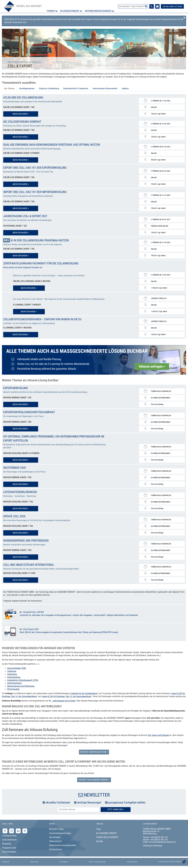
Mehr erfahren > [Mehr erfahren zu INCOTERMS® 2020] (21, 486)
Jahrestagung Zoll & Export (64, 702)
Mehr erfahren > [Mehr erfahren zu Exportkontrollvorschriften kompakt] (21, 430)
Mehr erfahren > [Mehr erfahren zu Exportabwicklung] (21, 406)
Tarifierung (12, 672)
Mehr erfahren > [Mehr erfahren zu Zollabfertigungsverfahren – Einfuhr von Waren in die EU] (21, 337)
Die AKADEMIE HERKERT (106, 834)
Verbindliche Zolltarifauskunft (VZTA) (23, 681)
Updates (125, 88)
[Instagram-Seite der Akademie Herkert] (12, 832)
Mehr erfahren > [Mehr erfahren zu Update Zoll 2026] (21, 534)
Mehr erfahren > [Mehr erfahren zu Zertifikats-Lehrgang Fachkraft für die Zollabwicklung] (29, 291)
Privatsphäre (64, 863)
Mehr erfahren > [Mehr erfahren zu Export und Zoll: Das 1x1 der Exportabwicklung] (21, 188)
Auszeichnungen (9, 853)
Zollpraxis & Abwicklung (49, 88)
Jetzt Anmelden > (116, 810)
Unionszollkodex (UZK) (17, 669)
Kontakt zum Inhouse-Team (93, 753)
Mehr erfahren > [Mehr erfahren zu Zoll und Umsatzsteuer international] (21, 581)
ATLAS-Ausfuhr (13, 690)
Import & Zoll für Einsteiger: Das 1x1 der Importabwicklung (67, 697)
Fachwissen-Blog (9, 837)
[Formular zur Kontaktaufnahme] (157, 6)
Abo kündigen (55, 838)
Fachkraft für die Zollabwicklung (84, 694)
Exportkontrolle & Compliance (76, 88)
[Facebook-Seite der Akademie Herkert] (5, 832)
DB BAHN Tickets (56, 830)
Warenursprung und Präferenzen (21, 687)
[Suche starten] (146, 6)
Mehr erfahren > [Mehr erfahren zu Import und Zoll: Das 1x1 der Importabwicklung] (21, 212)
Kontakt (99, 842)
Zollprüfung (12, 675)
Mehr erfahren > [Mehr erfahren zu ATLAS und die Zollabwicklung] (21, 114)
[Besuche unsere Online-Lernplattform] (172, 6)
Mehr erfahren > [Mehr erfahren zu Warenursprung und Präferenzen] (21, 558)
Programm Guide (9, 849)
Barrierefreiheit (56, 850)
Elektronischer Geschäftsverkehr (63, 846)
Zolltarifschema (14, 678)
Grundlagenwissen (27, 88)
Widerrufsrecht (55, 842)
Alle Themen (9, 88)
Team (99, 830)
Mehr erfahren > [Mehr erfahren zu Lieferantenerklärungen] (21, 510)
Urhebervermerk (132, 863)
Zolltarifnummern (14, 684)
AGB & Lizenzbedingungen (97, 863)
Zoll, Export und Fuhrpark (158, 736)
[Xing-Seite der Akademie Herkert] (25, 832)
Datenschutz (34, 863)
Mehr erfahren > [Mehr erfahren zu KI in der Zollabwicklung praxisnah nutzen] (21, 259)
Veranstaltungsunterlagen (60, 834)
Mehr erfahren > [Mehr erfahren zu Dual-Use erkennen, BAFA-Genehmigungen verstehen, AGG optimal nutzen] (21, 163)
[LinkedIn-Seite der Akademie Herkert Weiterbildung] (18, 832)
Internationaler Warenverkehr (105, 88)
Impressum (6, 863)
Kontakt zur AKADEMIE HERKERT (93, 781)
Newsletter (7, 845)
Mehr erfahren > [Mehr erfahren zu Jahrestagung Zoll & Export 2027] (21, 236)
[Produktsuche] (133, 6)
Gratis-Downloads (10, 841)
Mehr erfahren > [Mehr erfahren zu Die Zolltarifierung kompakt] (21, 137)
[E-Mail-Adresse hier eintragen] (78, 810)
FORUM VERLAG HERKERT (107, 838)
